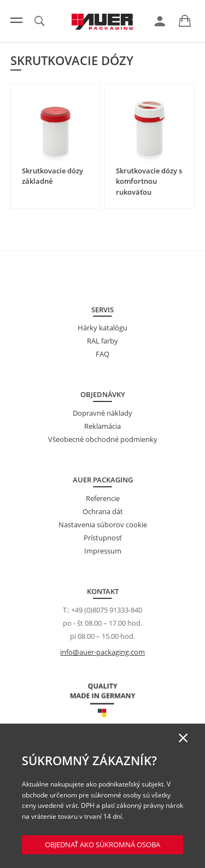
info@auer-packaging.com (102, 652)
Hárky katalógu (102, 328)
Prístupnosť (103, 538)
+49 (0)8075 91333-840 (107, 610)
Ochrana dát (103, 511)
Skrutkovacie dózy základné (52, 176)
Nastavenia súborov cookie (103, 525)
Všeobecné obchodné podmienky (103, 439)
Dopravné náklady (102, 413)
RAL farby (102, 341)
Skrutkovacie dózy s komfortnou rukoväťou (149, 181)
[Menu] (16, 20)
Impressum (103, 551)
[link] (160, 21)
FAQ (102, 354)
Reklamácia (102, 426)
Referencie (103, 498)
